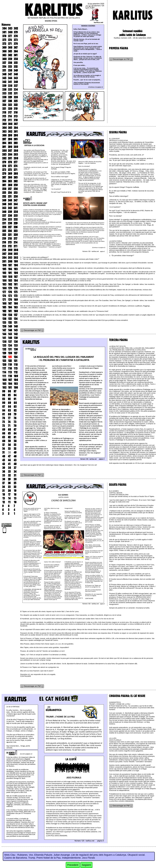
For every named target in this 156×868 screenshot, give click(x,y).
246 (4, 204)
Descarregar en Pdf (121, 59)
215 (10, 242)
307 (16, 124)
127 (16, 353)
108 (4, 380)
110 (10, 376)
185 (10, 281)
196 (16, 265)
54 (4, 449)
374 (10, 40)
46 (15, 456)
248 (10, 200)
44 (9, 460)
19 (15, 491)
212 (10, 246)
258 (4, 189)
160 (16, 311)
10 (15, 502)
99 (4, 391)
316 (16, 112)
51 (3, 452)
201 (4, 261)
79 (15, 414)
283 (16, 154)
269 (10, 174)
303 (4, 132)
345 (4, 78)
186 (4, 281)
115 (16, 368)
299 (10, 135)
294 (4, 143)
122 (10, 361)
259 (16, 185)
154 (16, 319)
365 (10, 51)
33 (4, 475)
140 (10, 338)
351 (4, 70)
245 (10, 204)
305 (10, 128)
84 (4, 410)
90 (4, 403)
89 (9, 403)
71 (9, 426)
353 (10, 67)
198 (4, 265)
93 (4, 399)
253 (16, 193)
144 (4, 334)
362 (10, 55)
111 (4, 376)
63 (4, 437)
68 (9, 430)
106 (16, 380)
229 (16, 223)
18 (4, 495)
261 (4, 185)
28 (15, 479)
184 (16, 281)
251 (10, 197)
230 (10, 223)
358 (16, 59)
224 (10, 231)
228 (4, 227)
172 (16, 296)
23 (9, 487)
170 (10, 300)
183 (4, 284)
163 (16, 307)
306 (4, 128)
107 (10, 380)
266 (10, 177)
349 (16, 70)
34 (15, 472)
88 (15, 403)
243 (4, 208)
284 (10, 154)
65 (9, 433)
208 (16, 250)
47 (9, 456)
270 (4, 174)
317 (10, 112)
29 (9, 479)
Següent (86, 865)
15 (3, 498)
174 (4, 296)
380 (10, 32)
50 (9, 452)
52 (15, 449)
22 (15, 487)
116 (10, 368)
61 (15, 437)
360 (4, 59)
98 (9, 391)
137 (10, 342)
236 (10, 216)
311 (10, 120)
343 (16, 78)
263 (10, 181)
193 (16, 269)
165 (4, 307)
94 (15, 395)
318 (4, 112)
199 (16, 261)
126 (4, 357)
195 (4, 269)
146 (10, 330)
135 (4, 346)
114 (4, 372)
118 (16, 365)
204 (4, 258)
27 (3, 483)
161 (10, 311)
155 (10, 319)
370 (16, 44)
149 (10, 326)
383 (10, 28)
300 (4, 135)
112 (16, 372)
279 (4, 162)
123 (4, 361)
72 (3, 426)
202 (16, 258)
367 (16, 48)
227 (10, 227)
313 (16, 116)
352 (16, 67)
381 (4, 32)
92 (9, 399)
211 (16, 246)
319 (16, 109)
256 (16, 189)
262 (16, 181)
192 (4, 273)
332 (10, 93)
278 (10, 162)
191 (10, 273)
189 (4, 277)
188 (10, 277)
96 (4, 395)
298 (16, 135)
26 (9, 483)
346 (16, 74)
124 (16, 357)
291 (4, 147)
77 (9, 418)
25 (15, 483)
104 (10, 384)
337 (16, 86)
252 (4, 197)
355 (16, 63)
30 (4, 479)
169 (16, 300)
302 (10, 132)
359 (10, 59)
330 (4, 97)
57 (3, 445)
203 (10, 258)
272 (10, 170)
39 (4, 468)
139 (16, 338)
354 (4, 67)
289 (16, 147)
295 (16, 139)
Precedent (73, 865)
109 (16, 376)
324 (4, 105)
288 (4, 151)
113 (10, 372)
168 (4, 303)
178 (16, 288)
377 (10, 36)
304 (16, 128)
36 (4, 472)
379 (16, 32)
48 (4, 456)
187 (16, 277)
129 (4, 353)
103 (16, 384)
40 (15, 464)
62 (9, 437)
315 (4, 116)
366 (4, 51)
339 (4, 86)
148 (16, 326)
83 (9, 410)
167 (10, 303)
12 (3, 502)
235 (16, 216)
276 (4, 166)
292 (16, 143)
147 (4, 330)
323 (10, 105)
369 (4, 48)
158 (10, 315)
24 (4, 487)
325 (16, 101)
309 (4, 124)
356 (10, 63)
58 (15, 441)
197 (10, 265)
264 (4, 181)
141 (4, 338)
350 (10, 70)
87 (4, 407)
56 (9, 445)
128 (10, 353)
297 (4, 139)
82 (15, 410)
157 (16, 315)
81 (4, 414)
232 (16, 219)
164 (10, 307)
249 (4, 200)
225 (4, 231)
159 (4, 315)
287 (10, 151)
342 (4, 82)
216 (4, 242)
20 (9, 491)
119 (10, 365)
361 (16, 55)
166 (16, 303)
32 (9, 475)
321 (4, 109)
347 (10, 74)
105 (4, 384)
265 (16, 177)
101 (10, 388)
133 (16, 346)
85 (15, 407)
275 (10, 166)
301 (16, 132)
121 (16, 361)
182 (10, 284)
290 (10, 147)
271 (16, 170)
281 (10, 158)
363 (4, 55)
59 (9, 441)
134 (10, 346)
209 (10, 250)
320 (10, 109)
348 (4, 74)
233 (10, 219)
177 (4, 292)
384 (4, 28)
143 (10, 334)
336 (4, 90)
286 (16, 151)
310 (16, 120)
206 (10, 254)
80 (9, 414)
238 (16, 212)
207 (4, 254)
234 (4, 219)
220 (16, 235)
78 (4, 418)
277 (16, 162)
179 (10, 288)
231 (4, 223)
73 (15, 422)
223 (16, 231)
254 (10, 193)
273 (4, 170)
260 (10, 185)
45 (4, 460)
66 (4, 433)
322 (16, 105)
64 (15, 433)
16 (15, 495)
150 (4, 326)
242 (10, 208)
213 (4, 246)
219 (4, 239)
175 (16, 292)
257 (10, 189)
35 (9, 472)
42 (4, 464)
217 (15, 239)
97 (15, 391)
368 (10, 48)
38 (9, 468)
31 (15, 475)
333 (4, 93)
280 (16, 158)
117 (4, 368)
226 (16, 227)
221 (10, 235)
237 (4, 216)
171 (4, 300)
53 (9, 449)
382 (16, 28)
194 (10, 269)
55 (15, 445)
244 (16, 204)
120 (4, 365)
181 (16, 284)
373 (16, 40)
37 (15, 468)
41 (9, 464)
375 (4, 40)
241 (16, 208)
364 (16, 51)
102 (4, 388)
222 (4, 235)
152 (10, 323)
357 (4, 63)
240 (4, 212)
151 (16, 323)
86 (9, 407)
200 (10, 261)
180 (4, 288)
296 (10, 139)
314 (10, 116)
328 (16, 97)
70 (15, 426)
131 (10, 349)
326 (10, 101)
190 (16, 273)
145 (16, 330)
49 (15, 452)
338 (10, 86)
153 (4, 323)
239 (10, 212)
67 (15, 430)
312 (4, 120)
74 (9, 422)
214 (16, 242)
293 (10, 143)
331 (16, 93)
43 (15, 460)
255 (4, 193)
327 (4, 101)
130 (16, 349)
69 (4, 430)
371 (10, 44)
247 (16, 200)
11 (9, 502)
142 (16, 334)
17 (9, 495)
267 (4, 177)
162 (4, 311)
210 (4, 250)
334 (16, 90)
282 (4, 158)
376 (16, 36)
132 (4, 349)
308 (10, 124)
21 (3, 491)
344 (10, 78)
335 (10, 90)
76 (15, 418)
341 (10, 82)
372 (4, 44)
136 (16, 342)
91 (15, 399)
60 (4, 441)
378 (4, 36)
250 (16, 197)
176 (10, 292)
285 (4, 154)
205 (16, 254)
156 (4, 319)
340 (16, 82)
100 (16, 388)
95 (9, 395)
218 (10, 239)
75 (3, 422)
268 (16, 174)
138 (4, 342)
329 (10, 97)
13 (15, 498)
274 (16, 166)
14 (9, 498)
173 (10, 296)
